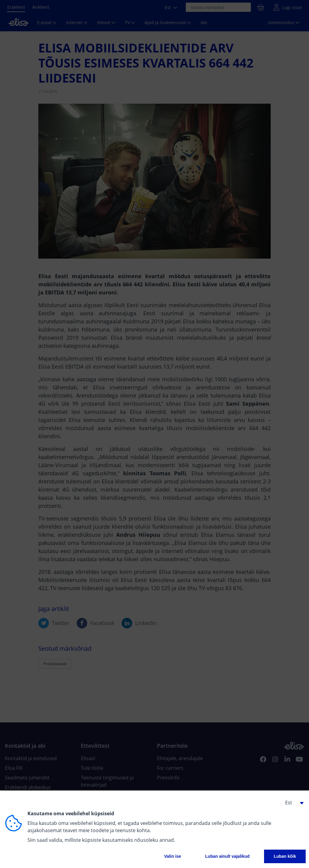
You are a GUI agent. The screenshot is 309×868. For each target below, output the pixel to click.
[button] (292, 803)
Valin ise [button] (173, 856)
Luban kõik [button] (285, 856)
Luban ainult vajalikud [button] (227, 856)
